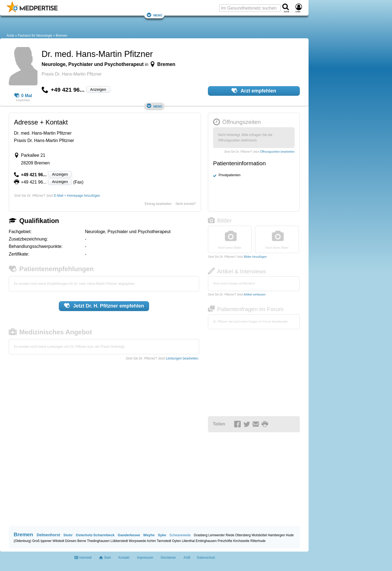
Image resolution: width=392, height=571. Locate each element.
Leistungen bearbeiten (182, 358)
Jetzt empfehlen (104, 306)
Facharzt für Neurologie (35, 36)
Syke (162, 535)
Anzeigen (98, 89)
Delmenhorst (48, 535)
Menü (154, 15)
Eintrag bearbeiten (158, 204)
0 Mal (23, 96)
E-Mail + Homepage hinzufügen (77, 196)
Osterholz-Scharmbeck (95, 535)
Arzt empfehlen (254, 91)
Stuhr (68, 535)
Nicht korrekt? (186, 204)
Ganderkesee (129, 535)
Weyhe (149, 535)
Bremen (62, 36)
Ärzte (10, 36)
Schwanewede (180, 535)
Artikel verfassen (255, 294)
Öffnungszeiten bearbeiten (277, 152)
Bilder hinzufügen (255, 257)
